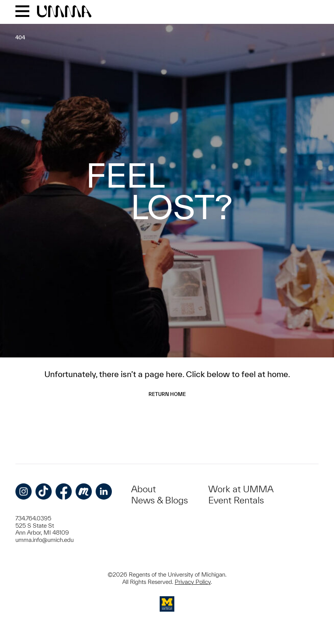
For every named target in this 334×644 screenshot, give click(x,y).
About (143, 489)
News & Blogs (159, 500)
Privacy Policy (193, 582)
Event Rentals (236, 500)
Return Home (167, 394)
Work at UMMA (241, 489)
